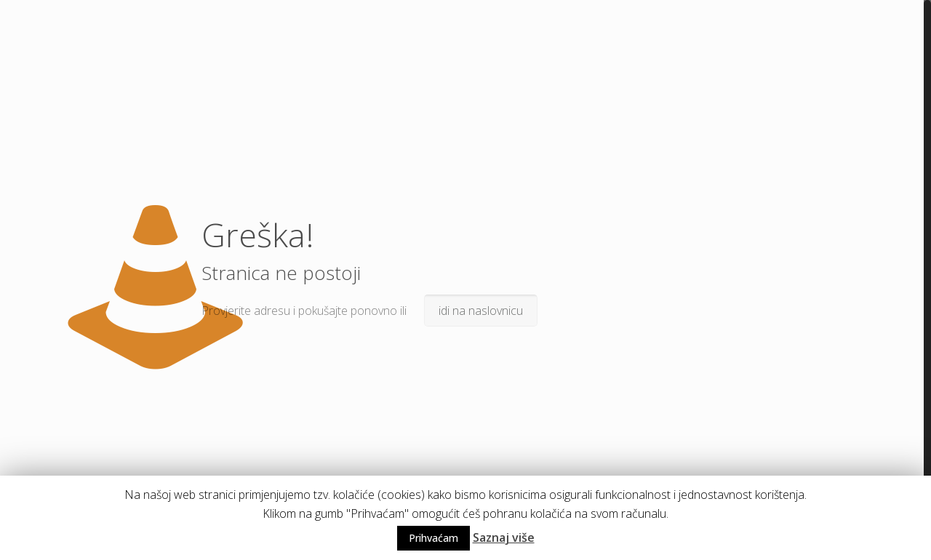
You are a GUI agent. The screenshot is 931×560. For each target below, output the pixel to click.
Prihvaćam (433, 538)
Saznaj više (504, 537)
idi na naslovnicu (481, 311)
